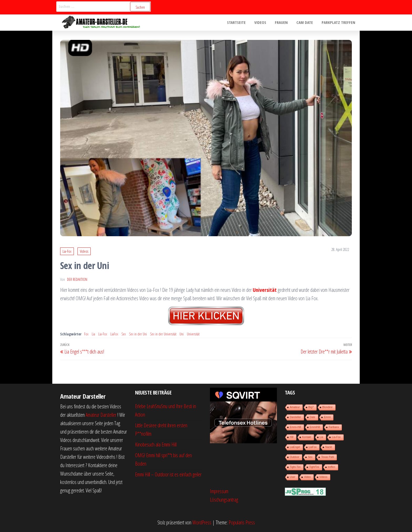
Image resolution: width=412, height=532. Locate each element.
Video (307, 477)
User (293, 477)
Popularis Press (242, 522)
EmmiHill (315, 427)
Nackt (329, 447)
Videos (263, 23)
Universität (193, 334)
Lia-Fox (67, 251)
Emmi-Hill (295, 427)
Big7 (311, 407)
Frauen (283, 23)
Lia (93, 334)
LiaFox (114, 334)
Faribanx (334, 427)
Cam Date (306, 23)
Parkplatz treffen (339, 23)
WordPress (202, 522)
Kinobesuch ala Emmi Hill (156, 444)
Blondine (328, 407)
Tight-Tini (295, 467)
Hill (292, 437)
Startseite (240, 23)
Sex (124, 334)
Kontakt (307, 437)
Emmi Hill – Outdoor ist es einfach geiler (168, 474)
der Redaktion (77, 279)
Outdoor (295, 457)
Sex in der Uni (138, 334)
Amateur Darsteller (101, 415)
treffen (332, 467)
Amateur (295, 407)
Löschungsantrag (224, 500)
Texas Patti (328, 457)
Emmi (327, 417)
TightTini (314, 467)
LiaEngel (295, 447)
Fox (86, 334)
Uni (182, 334)
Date (313, 417)
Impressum (219, 491)
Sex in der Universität (163, 334)
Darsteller (295, 417)
